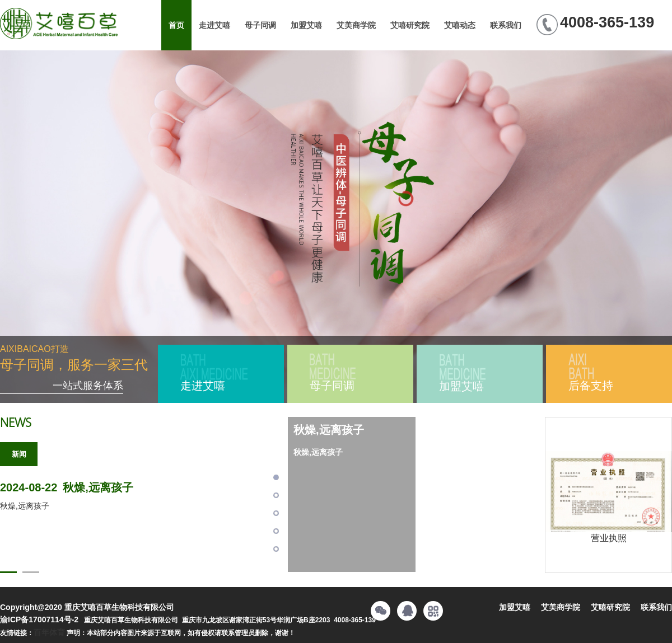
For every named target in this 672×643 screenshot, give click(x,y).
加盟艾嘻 (306, 25)
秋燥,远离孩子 (67, 487)
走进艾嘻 (214, 25)
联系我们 (506, 25)
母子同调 (260, 25)
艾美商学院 (356, 25)
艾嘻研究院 (410, 25)
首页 (176, 25)
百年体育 (49, 632)
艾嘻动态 (460, 25)
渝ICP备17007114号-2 (39, 619)
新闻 (19, 454)
